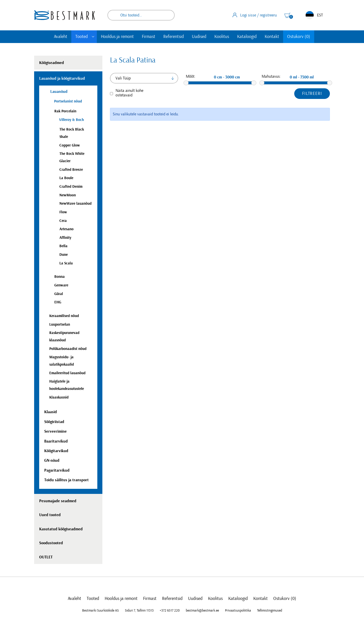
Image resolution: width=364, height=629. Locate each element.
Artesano (66, 229)
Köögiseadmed (52, 63)
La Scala (66, 263)
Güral (59, 294)
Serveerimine (55, 431)
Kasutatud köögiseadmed (61, 529)
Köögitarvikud (56, 451)
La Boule (66, 178)
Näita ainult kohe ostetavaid (129, 93)
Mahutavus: (271, 76)
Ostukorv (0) (299, 37)
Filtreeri (312, 94)
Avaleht (61, 37)
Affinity (65, 238)
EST (314, 15)
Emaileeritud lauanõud (67, 373)
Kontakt (272, 37)
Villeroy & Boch (72, 120)
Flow (63, 212)
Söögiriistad (54, 422)
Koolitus (222, 37)
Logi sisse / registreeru (255, 15)
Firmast (149, 37)
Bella (63, 246)
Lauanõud (58, 92)
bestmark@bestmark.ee (202, 611)
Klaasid (51, 412)
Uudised (199, 37)
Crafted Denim (71, 187)
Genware (61, 285)
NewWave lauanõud (75, 204)
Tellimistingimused (270, 611)
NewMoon (68, 195)
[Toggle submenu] (93, 37)
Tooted (82, 37)
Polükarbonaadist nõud (68, 349)
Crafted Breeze (71, 170)
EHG (58, 302)
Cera (63, 221)
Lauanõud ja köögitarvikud (62, 78)
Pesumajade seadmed (58, 501)
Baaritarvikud (56, 441)
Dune (64, 255)
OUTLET (46, 557)
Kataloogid (247, 37)
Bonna (60, 277)
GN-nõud (52, 460)
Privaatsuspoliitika (238, 611)
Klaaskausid (59, 397)
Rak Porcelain (65, 111)
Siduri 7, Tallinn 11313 (139, 611)
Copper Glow (70, 145)
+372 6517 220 (170, 611)
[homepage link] (64, 15)
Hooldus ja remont (117, 37)
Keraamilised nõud (64, 316)
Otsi (167, 15)
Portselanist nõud (68, 101)
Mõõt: (191, 76)
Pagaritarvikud (57, 470)
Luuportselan (60, 324)
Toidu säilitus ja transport (66, 480)
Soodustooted (51, 543)
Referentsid (174, 37)
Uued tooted (50, 515)
